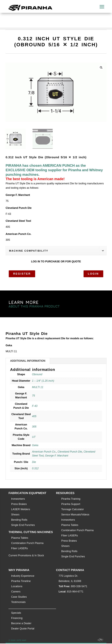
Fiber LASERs (19, 549)
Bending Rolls (19, 521)
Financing (17, 619)
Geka (35, 446)
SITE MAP (22, 641)
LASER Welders (21, 510)
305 (34, 427)
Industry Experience (23, 577)
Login (93, 274)
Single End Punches (23, 526)
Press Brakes (19, 505)
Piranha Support (71, 505)
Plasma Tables (20, 539)
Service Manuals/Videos (75, 515)
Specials (16, 614)
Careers (16, 592)
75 (33, 396)
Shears (15, 515)
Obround (37, 375)
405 (34, 417)
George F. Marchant (57, 456)
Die (34, 463)
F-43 (35, 407)
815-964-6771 (75, 592)
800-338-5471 (79, 587)
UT (34, 438)
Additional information (28, 362)
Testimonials (18, 603)
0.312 (35, 469)
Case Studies (19, 598)
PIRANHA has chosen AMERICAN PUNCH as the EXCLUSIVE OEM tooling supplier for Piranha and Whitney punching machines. (54, 171)
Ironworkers (18, 500)
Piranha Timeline (21, 582)
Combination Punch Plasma (27, 544)
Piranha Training (71, 500)
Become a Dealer (21, 624)
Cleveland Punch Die (70, 452)
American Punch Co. (44, 452)
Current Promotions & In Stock (26, 556)
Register (22, 274)
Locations (17, 587)
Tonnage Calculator (73, 510)
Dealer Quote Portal (23, 629)
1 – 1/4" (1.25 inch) (43, 381)
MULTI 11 (38, 388)
